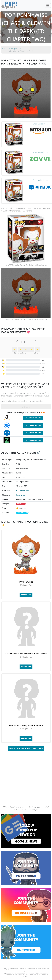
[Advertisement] (25, 779)
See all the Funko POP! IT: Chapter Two (26, 748)
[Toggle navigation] (48, 5)
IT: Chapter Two (22, 490)
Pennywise (20, 495)
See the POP (26, 595)
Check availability (33, 418)
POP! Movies (21, 504)
